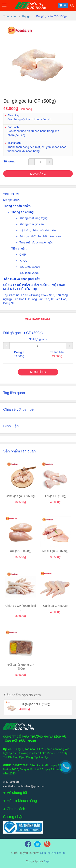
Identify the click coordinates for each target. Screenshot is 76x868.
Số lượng (9, 161)
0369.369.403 (12, 782)
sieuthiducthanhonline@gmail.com (25, 786)
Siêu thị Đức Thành (52, 853)
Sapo (47, 861)
